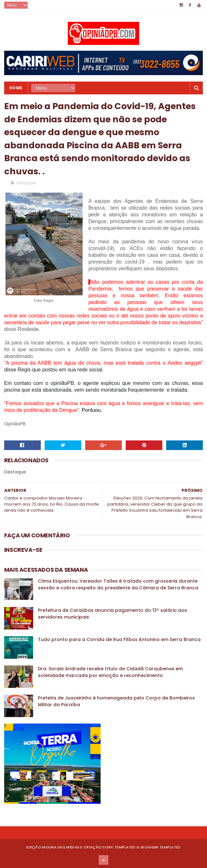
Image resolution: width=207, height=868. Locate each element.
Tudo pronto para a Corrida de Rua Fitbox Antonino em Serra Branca (119, 639)
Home (16, 88)
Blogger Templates (161, 847)
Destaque (26, 183)
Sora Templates (119, 847)
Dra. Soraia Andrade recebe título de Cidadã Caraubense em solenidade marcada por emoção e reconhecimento (110, 672)
